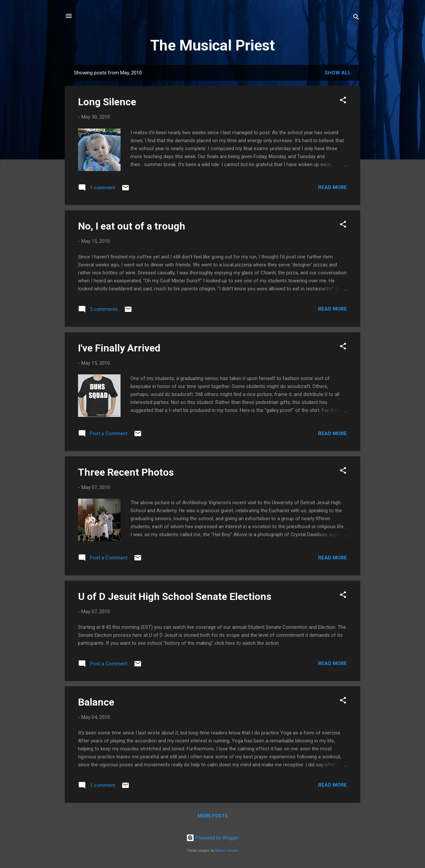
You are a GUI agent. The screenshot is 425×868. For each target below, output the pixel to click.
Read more (333, 187)
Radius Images (227, 851)
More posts (213, 816)
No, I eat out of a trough (132, 226)
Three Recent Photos (126, 472)
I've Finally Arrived (119, 348)
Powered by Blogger (213, 838)
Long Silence (107, 102)
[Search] (356, 18)
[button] (343, 101)
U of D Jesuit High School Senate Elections (175, 596)
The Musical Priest (213, 45)
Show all (338, 73)
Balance (96, 702)
